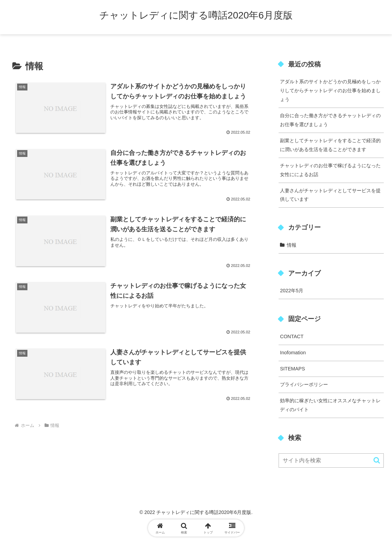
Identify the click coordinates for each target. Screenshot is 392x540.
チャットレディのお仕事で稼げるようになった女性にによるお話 (330, 170)
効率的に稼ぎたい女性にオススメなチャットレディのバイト (330, 405)
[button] (377, 460)
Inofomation (293, 353)
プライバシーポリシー (304, 384)
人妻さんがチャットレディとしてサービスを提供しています (330, 195)
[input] (331, 461)
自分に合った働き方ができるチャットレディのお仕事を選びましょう (330, 120)
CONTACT (292, 336)
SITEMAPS (292, 369)
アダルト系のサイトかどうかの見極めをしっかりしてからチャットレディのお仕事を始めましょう (330, 90)
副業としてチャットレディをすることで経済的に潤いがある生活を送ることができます (330, 145)
